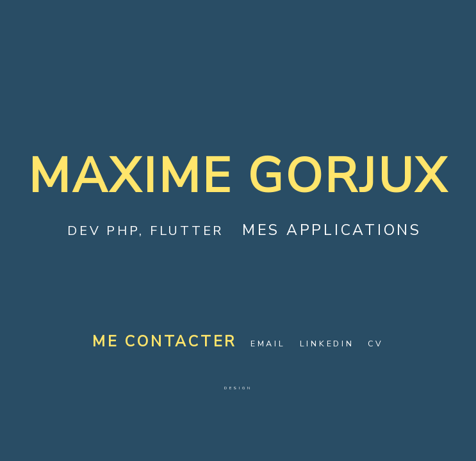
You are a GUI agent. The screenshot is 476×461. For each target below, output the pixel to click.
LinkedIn (327, 344)
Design (238, 388)
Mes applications (332, 230)
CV (376, 344)
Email (268, 344)
